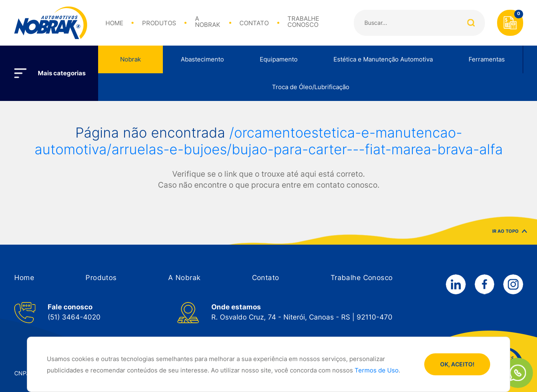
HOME (114, 23)
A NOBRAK (208, 22)
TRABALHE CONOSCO (303, 22)
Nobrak (130, 59)
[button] (24, 278)
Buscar (471, 23)
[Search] (419, 23)
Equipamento (279, 59)
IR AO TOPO (510, 235)
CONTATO (254, 23)
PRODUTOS (159, 23)
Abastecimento (202, 59)
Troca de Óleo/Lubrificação (311, 87)
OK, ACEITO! (457, 364)
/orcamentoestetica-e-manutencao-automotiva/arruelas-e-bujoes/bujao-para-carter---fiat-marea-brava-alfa (269, 141)
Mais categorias (62, 73)
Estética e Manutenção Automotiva (383, 59)
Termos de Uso (377, 370)
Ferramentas (487, 59)
